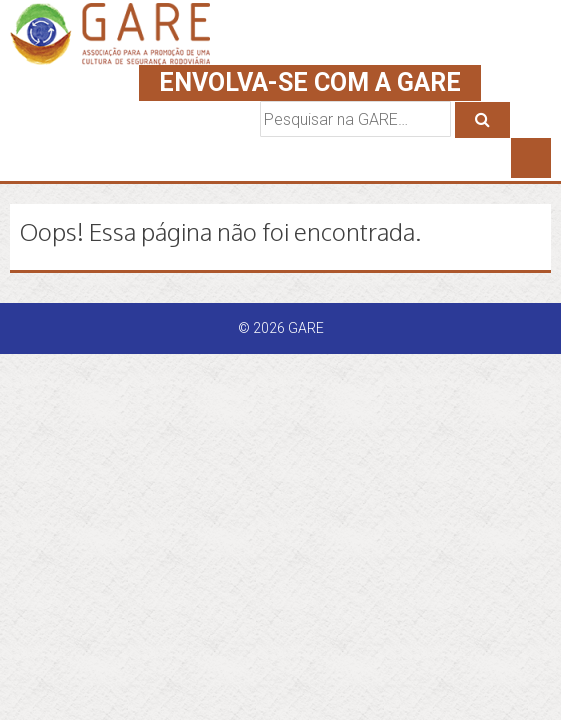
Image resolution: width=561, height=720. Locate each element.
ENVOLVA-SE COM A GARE (310, 82)
